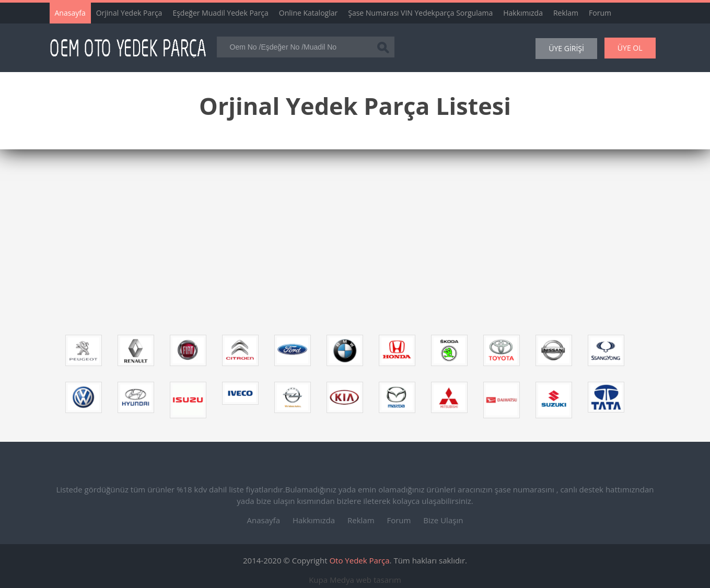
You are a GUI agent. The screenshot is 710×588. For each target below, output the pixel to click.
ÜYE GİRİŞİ (566, 48)
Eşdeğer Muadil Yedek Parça (220, 13)
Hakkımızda (523, 13)
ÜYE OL (630, 48)
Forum (600, 13)
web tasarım (379, 580)
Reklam (566, 13)
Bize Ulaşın (443, 520)
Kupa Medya (331, 580)
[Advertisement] (347, 246)
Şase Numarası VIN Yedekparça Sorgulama (420, 13)
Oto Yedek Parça (359, 560)
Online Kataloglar (308, 13)
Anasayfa (70, 13)
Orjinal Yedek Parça (129, 13)
